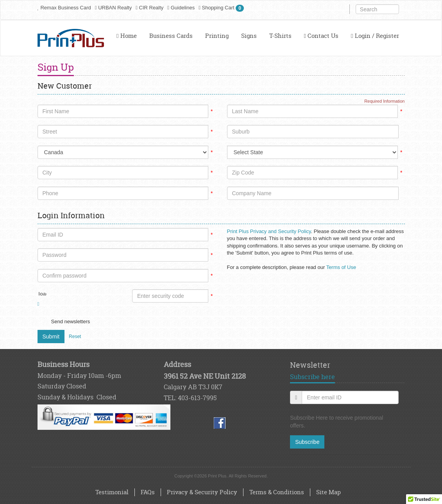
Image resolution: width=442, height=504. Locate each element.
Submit (51, 337)
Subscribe (307, 442)
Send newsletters (71, 321)
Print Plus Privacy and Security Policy (269, 231)
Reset (75, 337)
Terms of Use (341, 267)
